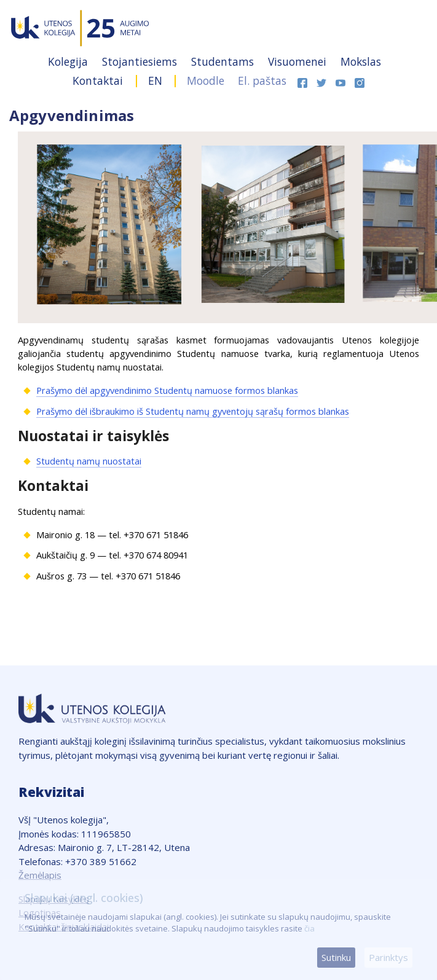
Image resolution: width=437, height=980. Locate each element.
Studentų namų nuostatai (89, 461)
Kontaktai (99, 80)
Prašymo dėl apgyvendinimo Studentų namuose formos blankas (167, 390)
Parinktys (388, 957)
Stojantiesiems (141, 61)
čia (309, 928)
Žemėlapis (40, 875)
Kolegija (69, 61)
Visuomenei (299, 61)
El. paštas (262, 80)
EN (155, 80)
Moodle (206, 80)
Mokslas (361, 61)
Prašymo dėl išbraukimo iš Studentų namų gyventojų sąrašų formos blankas (193, 411)
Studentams (224, 61)
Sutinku (336, 957)
